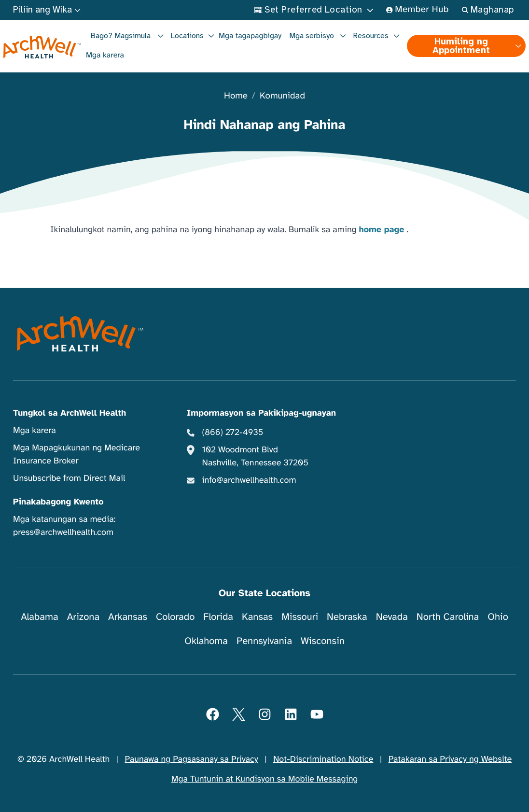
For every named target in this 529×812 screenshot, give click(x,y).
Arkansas (128, 617)
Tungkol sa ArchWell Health (70, 413)
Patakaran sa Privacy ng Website (450, 759)
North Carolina (448, 617)
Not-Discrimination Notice (323, 759)
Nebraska (347, 617)
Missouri (300, 617)
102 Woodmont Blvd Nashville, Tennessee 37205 (255, 456)
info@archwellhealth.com (249, 480)
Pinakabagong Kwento (58, 502)
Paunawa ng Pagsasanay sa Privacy (192, 759)
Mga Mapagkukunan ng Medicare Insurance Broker (77, 455)
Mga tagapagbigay (250, 36)
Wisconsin (323, 641)
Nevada (392, 617)
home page (382, 230)
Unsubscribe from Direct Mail (69, 478)
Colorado (175, 617)
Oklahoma (206, 641)
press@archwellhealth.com (63, 532)
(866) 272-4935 (233, 433)
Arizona (83, 617)
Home (236, 96)
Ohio (498, 617)
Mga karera (105, 55)
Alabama (40, 617)
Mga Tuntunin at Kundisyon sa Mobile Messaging (265, 779)
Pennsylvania (264, 641)
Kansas (257, 617)
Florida (218, 617)
